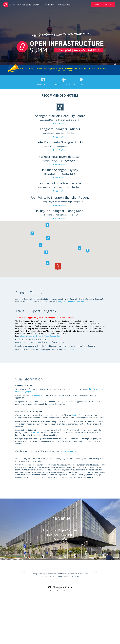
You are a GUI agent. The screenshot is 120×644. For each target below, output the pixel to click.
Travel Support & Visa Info (64, 82)
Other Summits (64, 5)
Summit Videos (50, 5)
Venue (81, 82)
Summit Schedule (24, 5)
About (12, 5)
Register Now (103, 5)
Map (55, 124)
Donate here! (69, 350)
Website (63, 124)
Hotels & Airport (43, 82)
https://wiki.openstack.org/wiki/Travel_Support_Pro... (40, 336)
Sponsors (37, 5)
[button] (58, 267)
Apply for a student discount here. (71, 301)
